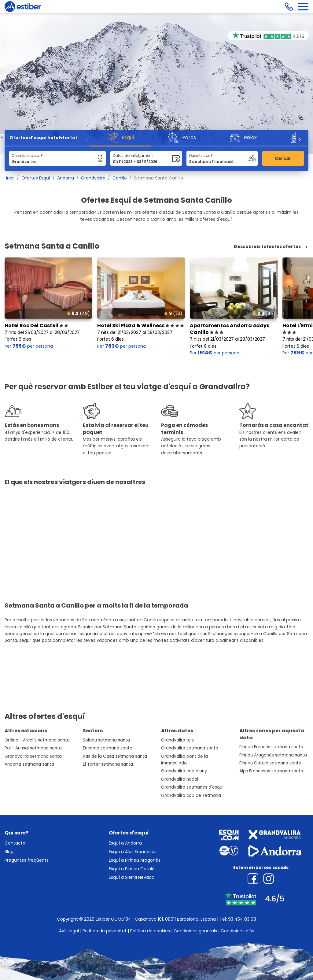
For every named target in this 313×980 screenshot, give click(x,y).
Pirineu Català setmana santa (270, 763)
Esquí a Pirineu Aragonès (135, 860)
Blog (9, 852)
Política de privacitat (105, 931)
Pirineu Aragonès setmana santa (273, 755)
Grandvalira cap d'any (184, 771)
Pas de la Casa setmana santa (115, 756)
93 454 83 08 (242, 919)
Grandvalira (93, 178)
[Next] (299, 139)
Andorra (66, 178)
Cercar (283, 158)
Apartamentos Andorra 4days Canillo (230, 329)
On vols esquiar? (27, 155)
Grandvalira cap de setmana (191, 795)
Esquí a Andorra (125, 843)
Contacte (15, 843)
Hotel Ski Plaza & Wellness (141, 325)
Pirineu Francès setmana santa (271, 747)
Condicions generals (195, 931)
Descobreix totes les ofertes (267, 247)
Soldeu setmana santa (106, 740)
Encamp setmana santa (108, 748)
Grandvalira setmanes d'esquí (192, 787)
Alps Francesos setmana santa (271, 771)
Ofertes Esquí (36, 178)
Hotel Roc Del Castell (36, 325)
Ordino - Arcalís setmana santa (37, 740)
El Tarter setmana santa (108, 764)
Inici (10, 178)
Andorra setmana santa (29, 764)
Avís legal (69, 931)
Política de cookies (150, 931)
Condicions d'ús (238, 931)
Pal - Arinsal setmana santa (33, 748)
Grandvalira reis (177, 740)
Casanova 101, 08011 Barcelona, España (175, 919)
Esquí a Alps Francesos (133, 852)
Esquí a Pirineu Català (132, 869)
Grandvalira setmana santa (33, 756)
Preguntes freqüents (27, 860)
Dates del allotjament (133, 155)
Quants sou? (201, 155)
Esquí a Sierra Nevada (132, 877)
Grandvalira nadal (180, 779)
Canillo (120, 178)
